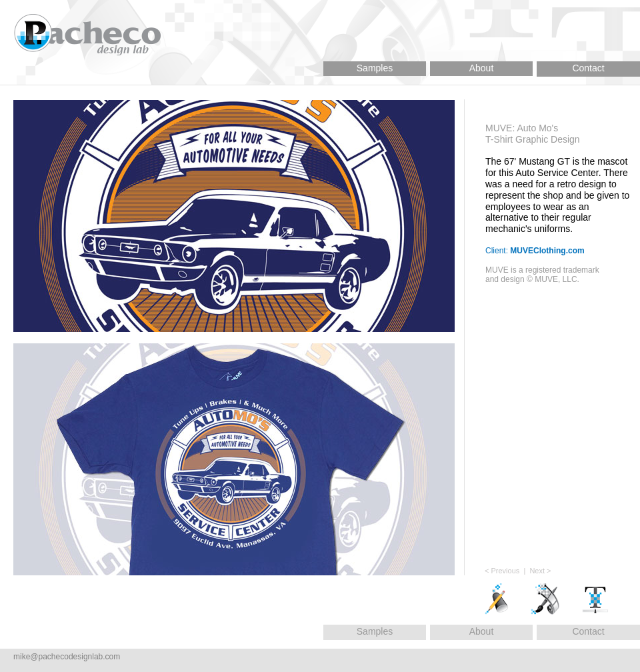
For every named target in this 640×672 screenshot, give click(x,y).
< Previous (502, 571)
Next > (540, 571)
